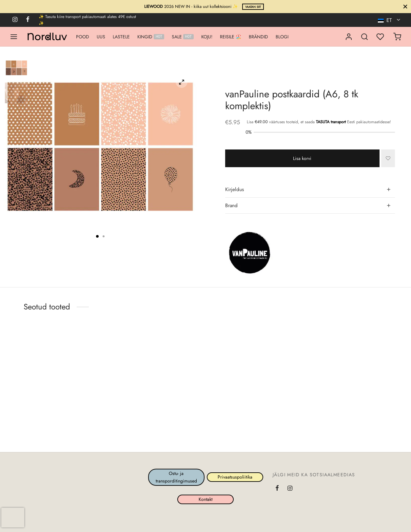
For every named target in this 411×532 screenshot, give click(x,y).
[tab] (310, 190)
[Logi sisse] (349, 37)
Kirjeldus (235, 189)
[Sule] (405, 6)
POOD (83, 37)
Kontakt (205, 499)
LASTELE (121, 37)
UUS (101, 37)
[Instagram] (15, 20)
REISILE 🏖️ (231, 37)
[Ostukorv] (397, 37)
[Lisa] (388, 158)
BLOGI (282, 37)
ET (386, 20)
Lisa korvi (302, 158)
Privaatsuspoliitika (235, 477)
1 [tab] (97, 236)
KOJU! (207, 37)
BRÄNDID (258, 37)
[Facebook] (28, 20)
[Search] (364, 37)
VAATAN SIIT (253, 7)
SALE (183, 37)
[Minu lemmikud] (381, 37)
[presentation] (13, 518)
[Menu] (14, 37)
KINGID (151, 37)
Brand (231, 206)
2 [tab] (104, 236)
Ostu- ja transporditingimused (176, 477)
